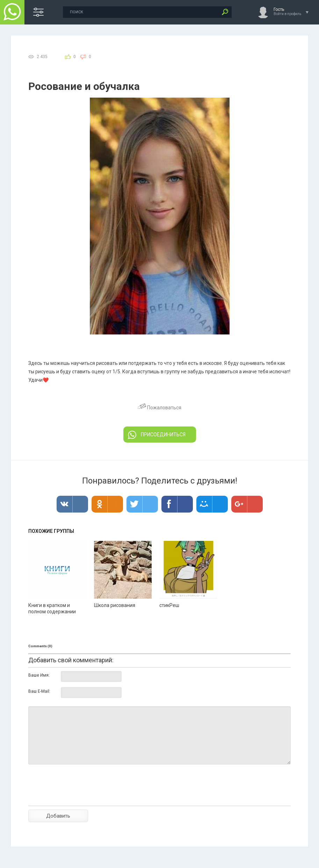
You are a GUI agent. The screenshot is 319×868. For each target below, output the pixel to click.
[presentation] (81, 797)
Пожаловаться (159, 408)
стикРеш (169, 605)
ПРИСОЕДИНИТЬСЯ (157, 435)
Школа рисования (115, 605)
